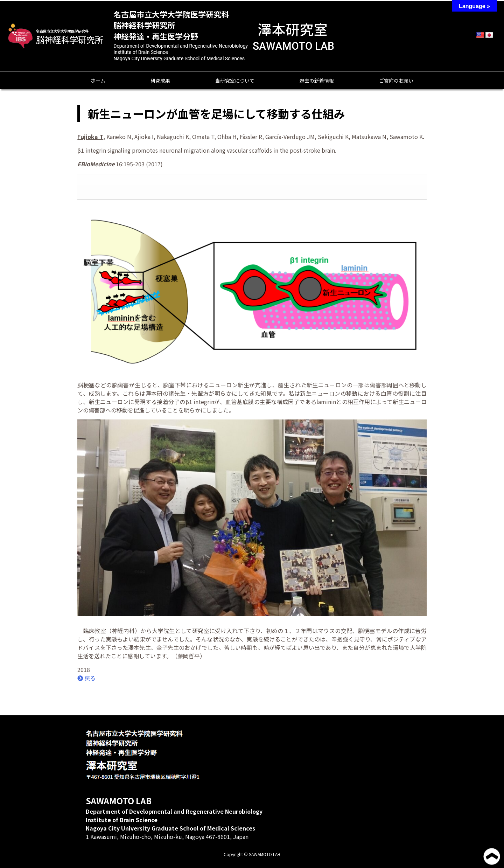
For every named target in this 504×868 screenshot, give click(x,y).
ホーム (98, 81)
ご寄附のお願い (396, 81)
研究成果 (160, 81)
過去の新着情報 (317, 81)
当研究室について (235, 81)
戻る (86, 678)
